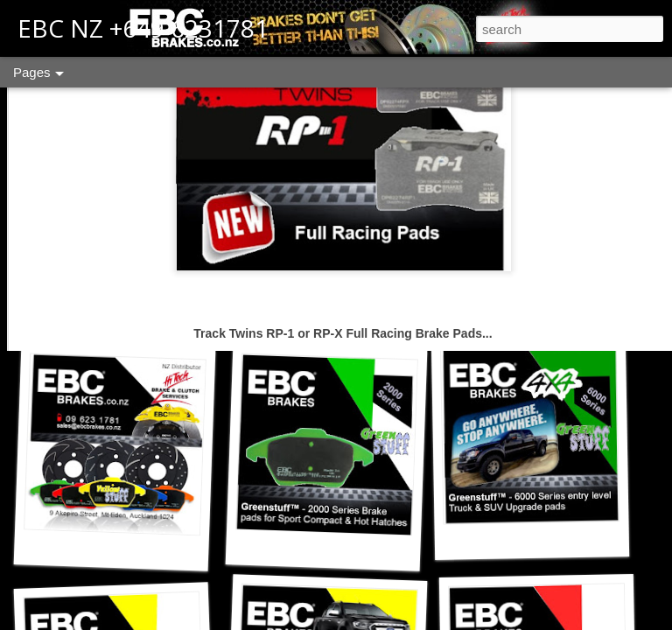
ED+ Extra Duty (323, 310)
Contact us (118, 311)
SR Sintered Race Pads (540, 301)
